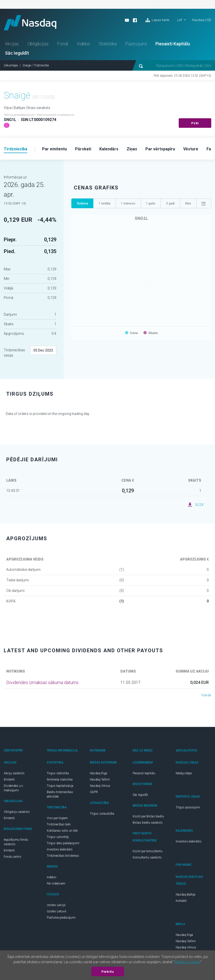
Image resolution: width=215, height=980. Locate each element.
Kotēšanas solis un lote (62, 831)
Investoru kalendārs (60, 849)
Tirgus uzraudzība (102, 814)
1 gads (151, 203)
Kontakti (181, 901)
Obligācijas (38, 44)
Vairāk (206, 695)
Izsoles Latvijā (56, 905)
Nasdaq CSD (202, 20)
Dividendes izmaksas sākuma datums (42, 682)
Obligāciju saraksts (17, 812)
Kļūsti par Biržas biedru (148, 816)
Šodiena (82, 203)
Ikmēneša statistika (60, 780)
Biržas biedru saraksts (148, 823)
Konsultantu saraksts (147, 857)
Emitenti (9, 780)
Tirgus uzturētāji (58, 837)
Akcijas (12, 44)
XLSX (199, 505)
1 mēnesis (128, 203)
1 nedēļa (104, 203)
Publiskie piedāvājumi (61, 918)
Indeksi (83, 44)
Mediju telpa (184, 773)
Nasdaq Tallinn (100, 780)
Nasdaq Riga (98, 773)
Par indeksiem (56, 884)
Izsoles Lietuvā (56, 911)
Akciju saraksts (14, 773)
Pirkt (195, 123)
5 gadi (170, 203)
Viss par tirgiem (57, 818)
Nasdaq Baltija (185, 895)
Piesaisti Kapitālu (173, 44)
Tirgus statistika (58, 773)
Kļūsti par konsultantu (148, 851)
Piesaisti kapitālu (144, 773)
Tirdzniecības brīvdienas (63, 856)
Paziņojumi (136, 44)
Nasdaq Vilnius (100, 786)
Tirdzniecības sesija (14, 353)
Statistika (108, 44)
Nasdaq (30, 23)
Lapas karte (157, 20)
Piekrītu (107, 972)
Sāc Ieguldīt (17, 53)
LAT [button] (180, 20)
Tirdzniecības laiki (59, 824)
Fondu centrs (13, 857)
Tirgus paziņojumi (188, 807)
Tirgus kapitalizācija (60, 786)
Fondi (63, 44)
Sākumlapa (11, 65)
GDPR (94, 792)
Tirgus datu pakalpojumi (63, 843)
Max (188, 203)
